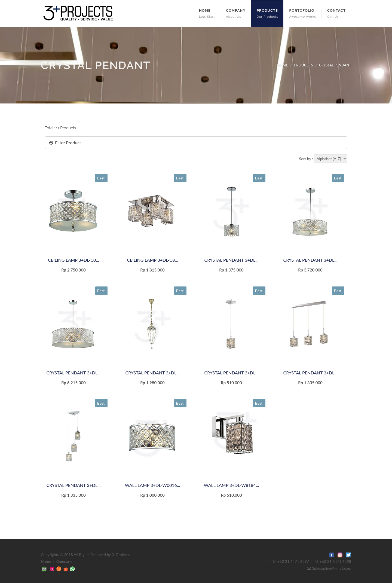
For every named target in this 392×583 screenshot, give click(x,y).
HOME (283, 65)
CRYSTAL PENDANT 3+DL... (232, 260)
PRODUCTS (304, 65)
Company (64, 561)
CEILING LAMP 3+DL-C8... (152, 260)
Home (46, 561)
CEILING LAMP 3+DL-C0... (73, 260)
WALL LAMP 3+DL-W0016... (152, 485)
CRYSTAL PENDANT (335, 65)
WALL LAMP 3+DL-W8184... (231, 485)
